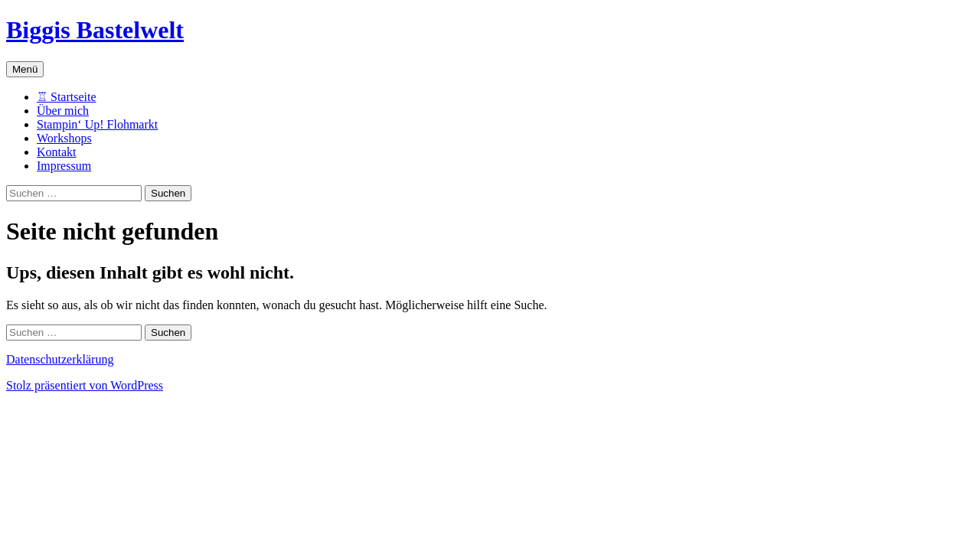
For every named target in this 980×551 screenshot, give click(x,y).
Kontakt (57, 152)
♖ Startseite (67, 97)
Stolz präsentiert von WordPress (85, 385)
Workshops (64, 138)
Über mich (63, 111)
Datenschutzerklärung (60, 359)
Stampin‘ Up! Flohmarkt (97, 124)
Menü (25, 69)
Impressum (64, 166)
